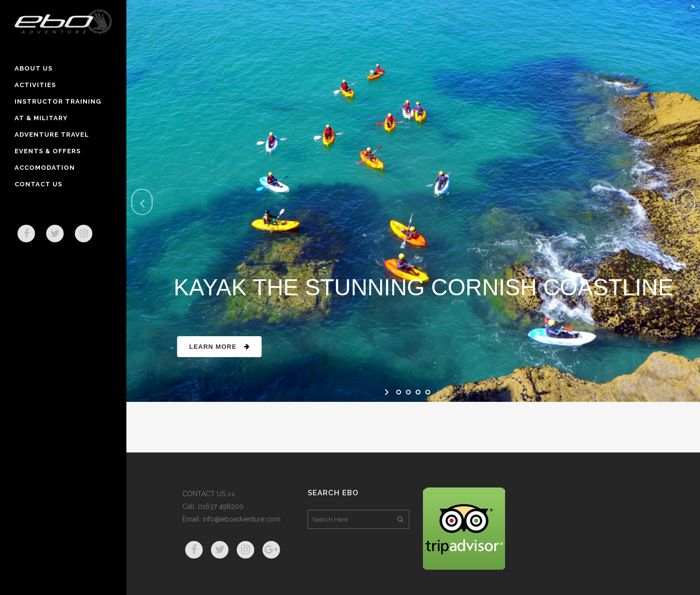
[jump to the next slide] (684, 202)
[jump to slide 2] (408, 392)
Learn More (231, 347)
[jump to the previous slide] (142, 202)
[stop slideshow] (439, 392)
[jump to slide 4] (428, 392)
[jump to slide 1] (399, 392)
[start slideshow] (388, 392)
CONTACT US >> (209, 494)
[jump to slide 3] (418, 392)
